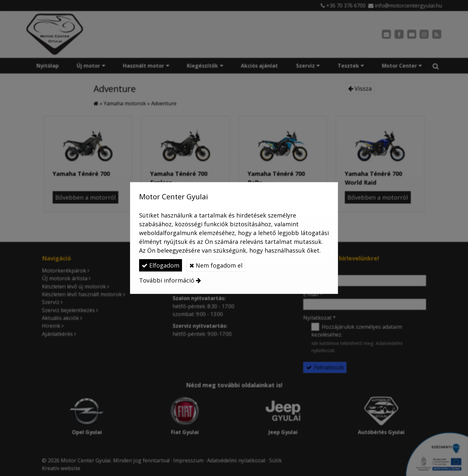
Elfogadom (161, 265)
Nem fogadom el (216, 265)
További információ (167, 280)
